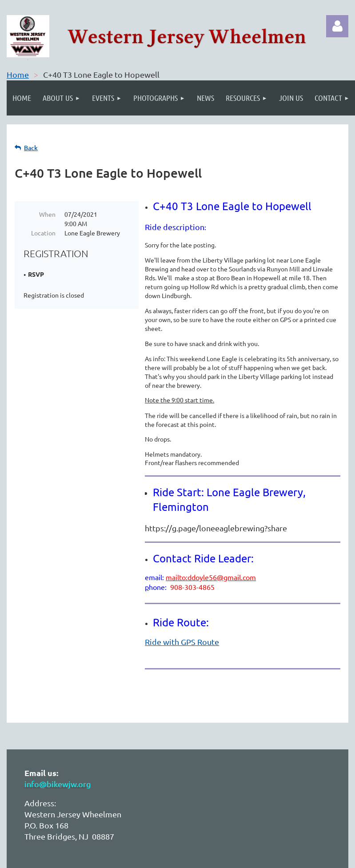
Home (18, 74)
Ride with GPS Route (182, 642)
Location (43, 233)
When (47, 214)
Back (31, 148)
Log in (337, 26)
